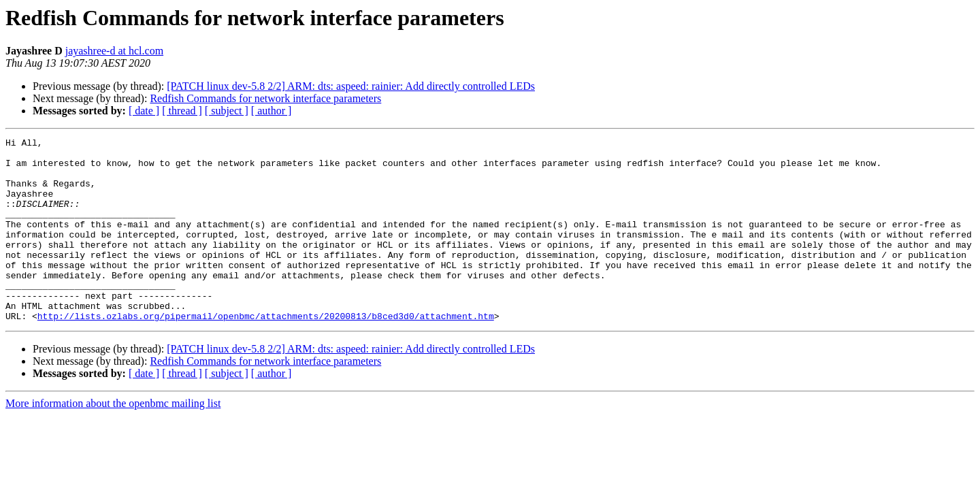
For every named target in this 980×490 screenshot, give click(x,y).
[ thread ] (182, 111)
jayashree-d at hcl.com (114, 51)
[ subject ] (227, 111)
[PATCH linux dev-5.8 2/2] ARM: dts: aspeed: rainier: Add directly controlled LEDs (351, 86)
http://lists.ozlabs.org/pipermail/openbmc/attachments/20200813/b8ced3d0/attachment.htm (266, 353)
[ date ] (144, 111)
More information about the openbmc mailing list (113, 440)
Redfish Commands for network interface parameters (265, 98)
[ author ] (272, 111)
